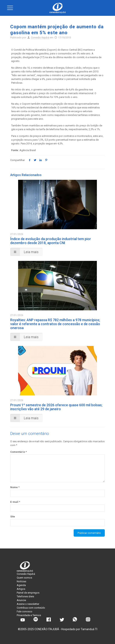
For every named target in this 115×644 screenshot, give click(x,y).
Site (13, 517)
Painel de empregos (28, 593)
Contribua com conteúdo (31, 608)
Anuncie (21, 600)
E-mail (15, 502)
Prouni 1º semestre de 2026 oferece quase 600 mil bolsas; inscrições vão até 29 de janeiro (56, 407)
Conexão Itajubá (40, 37)
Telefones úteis (25, 596)
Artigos (21, 589)
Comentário (19, 452)
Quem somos (24, 578)
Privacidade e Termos (29, 615)
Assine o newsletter (28, 604)
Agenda (21, 585)
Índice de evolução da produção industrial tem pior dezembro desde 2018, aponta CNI (51, 241)
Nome (15, 487)
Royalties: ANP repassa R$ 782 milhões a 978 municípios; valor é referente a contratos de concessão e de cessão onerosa (55, 324)
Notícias (21, 581)
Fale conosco (25, 611)
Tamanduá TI (89, 629)
